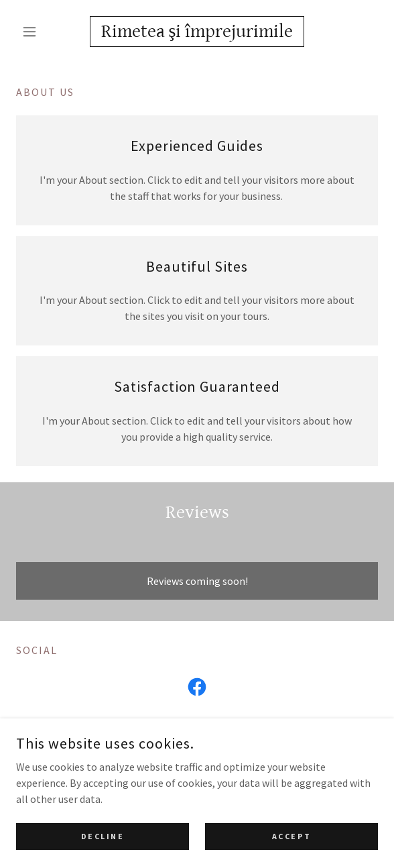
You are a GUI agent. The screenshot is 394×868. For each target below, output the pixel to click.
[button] (43, 32)
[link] (197, 32)
